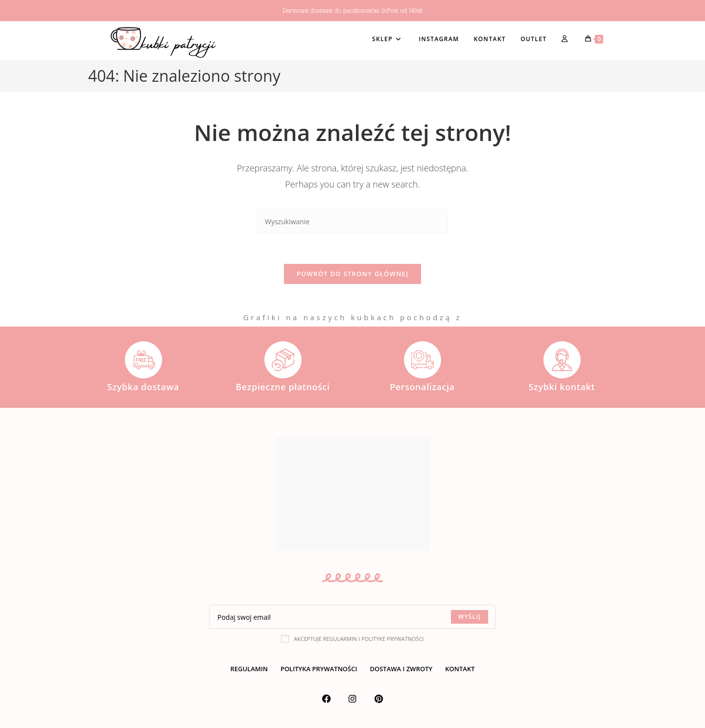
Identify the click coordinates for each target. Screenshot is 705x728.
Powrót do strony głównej (353, 274)
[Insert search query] (352, 222)
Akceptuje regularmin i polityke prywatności (352, 639)
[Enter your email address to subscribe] (352, 617)
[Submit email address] (470, 617)
